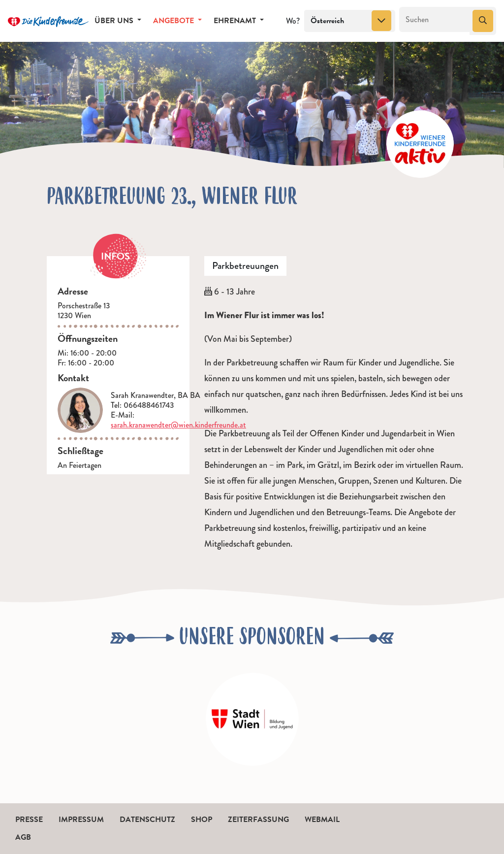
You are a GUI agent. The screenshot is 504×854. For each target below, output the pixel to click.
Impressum (81, 820)
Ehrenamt (236, 21)
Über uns (115, 21)
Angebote (174, 21)
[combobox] (350, 21)
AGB (23, 837)
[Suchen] (435, 20)
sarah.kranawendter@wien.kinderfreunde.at (178, 425)
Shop (202, 820)
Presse (29, 820)
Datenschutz (147, 820)
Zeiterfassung (258, 820)
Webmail (322, 820)
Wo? (293, 21)
